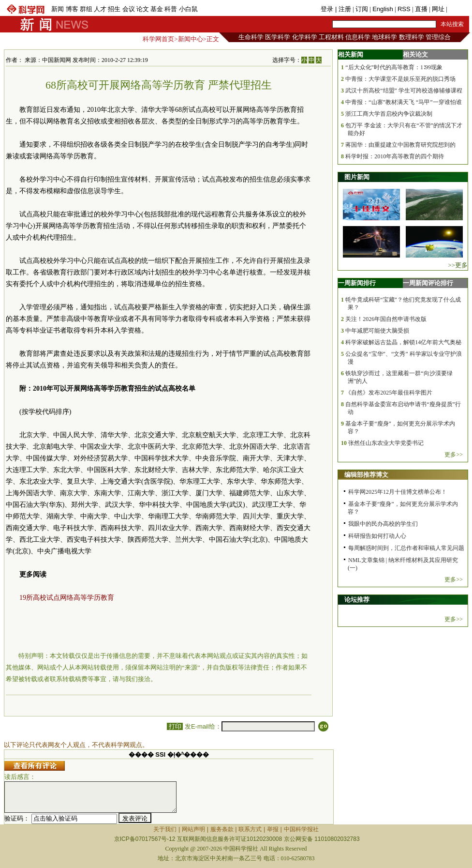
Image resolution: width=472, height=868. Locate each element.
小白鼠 (188, 9)
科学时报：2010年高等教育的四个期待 (395, 156)
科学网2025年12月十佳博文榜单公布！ (398, 492)
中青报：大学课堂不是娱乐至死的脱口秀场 (400, 79)
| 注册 (343, 9)
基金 (157, 9)
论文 (143, 9)
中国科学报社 (301, 829)
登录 (328, 9)
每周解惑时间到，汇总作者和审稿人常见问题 (406, 548)
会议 (129, 9)
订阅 (362, 9)
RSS (404, 9)
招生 (114, 9)
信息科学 (358, 37)
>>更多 (458, 265)
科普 (171, 9)
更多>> (454, 455)
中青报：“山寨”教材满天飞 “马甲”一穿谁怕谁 (403, 102)
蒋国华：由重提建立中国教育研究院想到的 (400, 145)
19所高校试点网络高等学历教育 (67, 598)
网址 (438, 9)
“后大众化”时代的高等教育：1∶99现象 (394, 67)
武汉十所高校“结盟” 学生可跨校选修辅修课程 (404, 91)
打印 (175, 726)
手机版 (458, 9)
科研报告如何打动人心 (377, 536)
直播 (421, 9)
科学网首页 (158, 39)
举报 (273, 829)
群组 (86, 9)
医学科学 (278, 37)
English (383, 9)
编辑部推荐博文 (366, 475)
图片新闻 (357, 177)
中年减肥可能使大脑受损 (377, 331)
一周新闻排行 (357, 283)
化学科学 (305, 37)
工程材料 (331, 37)
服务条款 (222, 829)
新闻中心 (191, 39)
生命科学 (251, 37)
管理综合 (438, 37)
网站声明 (193, 829)
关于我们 (165, 829)
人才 (100, 9)
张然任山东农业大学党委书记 (386, 443)
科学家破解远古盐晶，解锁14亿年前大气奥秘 (403, 342)
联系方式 (250, 829)
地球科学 (384, 37)
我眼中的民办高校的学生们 (383, 524)
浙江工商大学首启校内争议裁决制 (389, 114)
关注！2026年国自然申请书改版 (386, 319)
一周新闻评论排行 (428, 283)
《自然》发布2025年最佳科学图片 (389, 393)
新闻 (58, 9)
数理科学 (412, 37)
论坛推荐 (357, 600)
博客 (72, 9)
